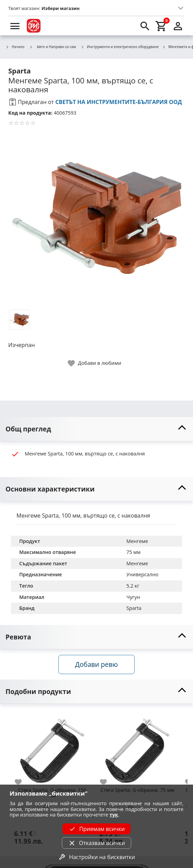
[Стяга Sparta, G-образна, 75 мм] (137, 748)
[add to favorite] (22, 782)
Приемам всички (96, 829)
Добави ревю (96, 664)
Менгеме (137, 541)
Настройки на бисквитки (96, 857)
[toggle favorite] (95, 363)
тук (114, 815)
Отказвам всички (96, 843)
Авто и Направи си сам (53, 47)
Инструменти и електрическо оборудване (120, 47)
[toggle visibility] (96, 429)
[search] (145, 26)
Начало (15, 47)
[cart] (161, 26)
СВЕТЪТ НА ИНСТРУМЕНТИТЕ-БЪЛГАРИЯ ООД (119, 102)
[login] (178, 26)
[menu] (15, 26)
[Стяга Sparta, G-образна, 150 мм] (52, 748)
